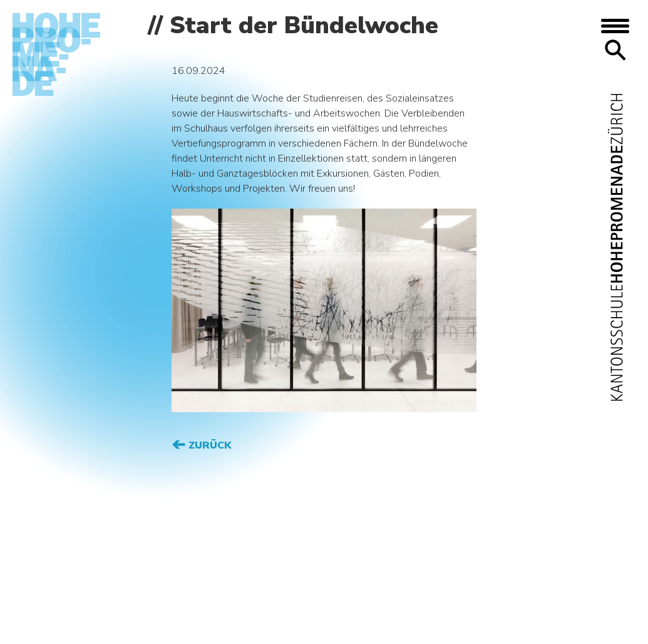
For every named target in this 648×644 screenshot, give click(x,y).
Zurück (208, 445)
